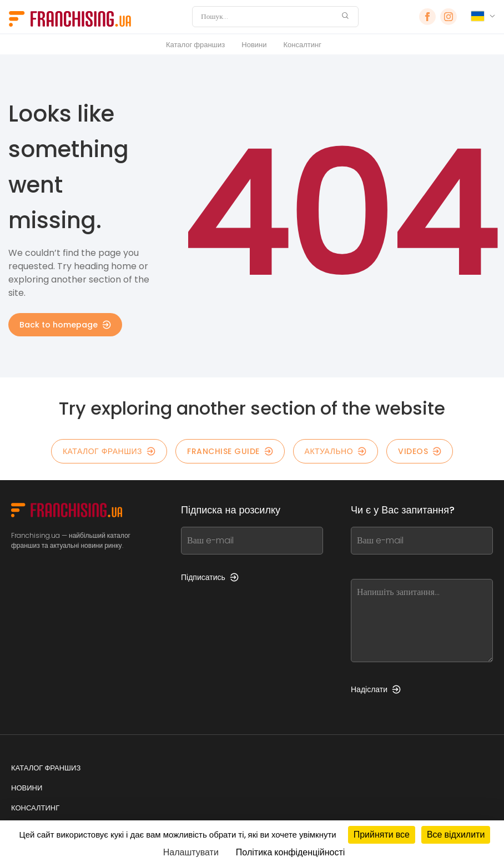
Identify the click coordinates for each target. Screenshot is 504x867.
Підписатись (210, 577)
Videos (420, 451)
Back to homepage (65, 325)
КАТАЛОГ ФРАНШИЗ (109, 451)
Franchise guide (230, 451)
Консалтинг (303, 45)
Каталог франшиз (195, 45)
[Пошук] (268, 17)
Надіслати (376, 689)
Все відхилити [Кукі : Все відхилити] (456, 835)
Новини (254, 45)
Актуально (336, 451)
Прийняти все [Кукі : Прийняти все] (382, 835)
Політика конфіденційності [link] (290, 852)
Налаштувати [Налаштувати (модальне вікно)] (191, 852)
